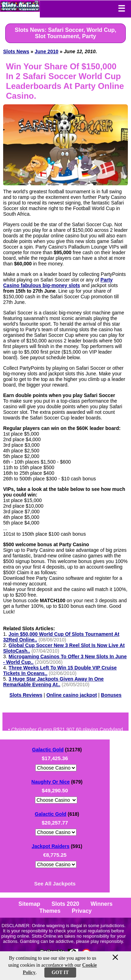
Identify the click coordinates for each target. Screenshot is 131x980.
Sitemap (29, 904)
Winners (101, 904)
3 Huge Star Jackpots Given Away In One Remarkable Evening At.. (53, 682)
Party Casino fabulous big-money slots (58, 283)
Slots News (16, 51)
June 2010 (46, 51)
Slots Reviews (26, 695)
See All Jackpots (55, 884)
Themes (50, 911)
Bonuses (111, 695)
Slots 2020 (65, 904)
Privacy (82, 911)
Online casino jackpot (72, 695)
